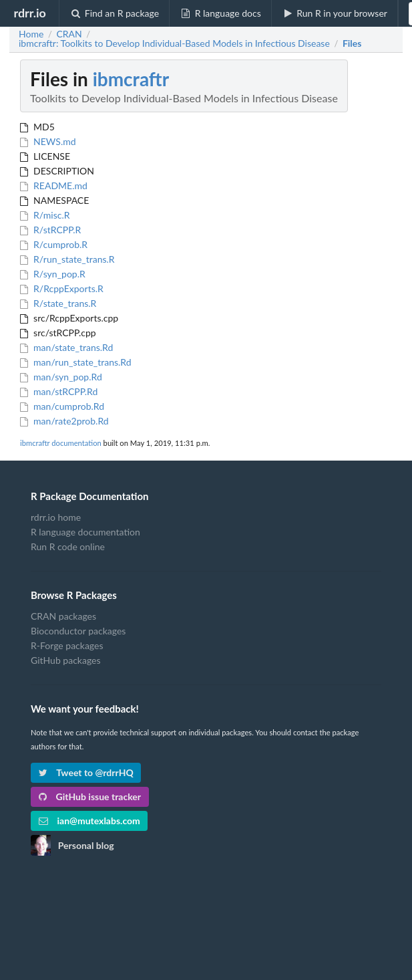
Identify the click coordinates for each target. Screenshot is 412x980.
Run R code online (68, 546)
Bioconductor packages (78, 631)
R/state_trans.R (58, 303)
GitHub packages (66, 660)
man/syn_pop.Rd (61, 377)
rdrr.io (29, 13)
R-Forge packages (67, 645)
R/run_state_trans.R (67, 259)
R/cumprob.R (54, 244)
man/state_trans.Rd (66, 347)
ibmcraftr (131, 79)
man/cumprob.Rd (62, 406)
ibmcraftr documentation (61, 443)
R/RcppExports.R (62, 288)
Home (31, 34)
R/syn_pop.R (53, 274)
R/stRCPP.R (50, 230)
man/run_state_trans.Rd (76, 362)
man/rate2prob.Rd (64, 421)
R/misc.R (45, 215)
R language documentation (85, 532)
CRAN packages (63, 616)
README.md (54, 186)
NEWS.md (48, 141)
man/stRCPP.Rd (59, 391)
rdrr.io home (56, 517)
